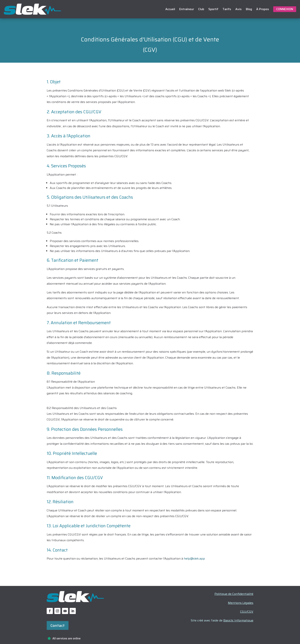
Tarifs (227, 9)
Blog (249, 9)
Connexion (285, 9)
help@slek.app (194, 559)
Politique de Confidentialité (234, 594)
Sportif (213, 9)
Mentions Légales (241, 603)
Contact (58, 625)
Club (201, 9)
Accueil (170, 9)
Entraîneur (187, 9)
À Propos (263, 9)
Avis (238, 9)
